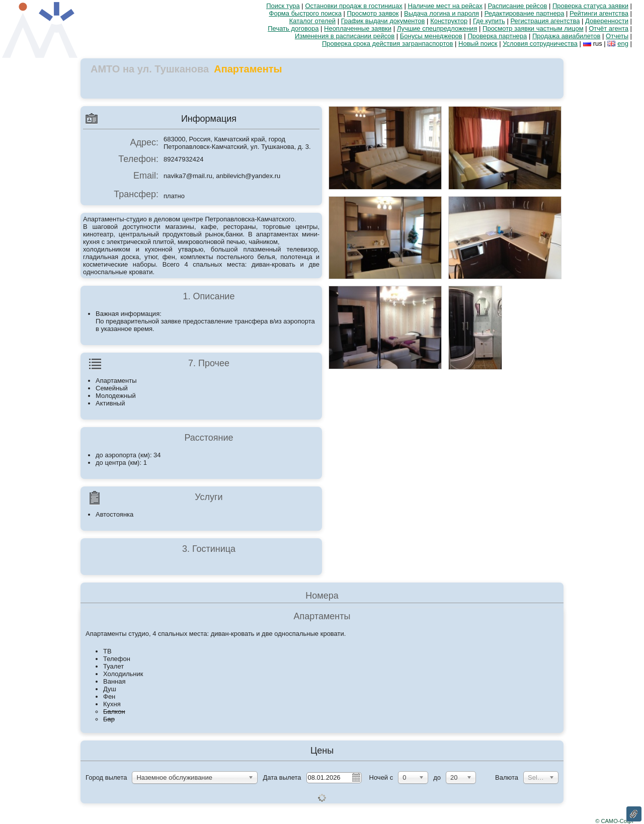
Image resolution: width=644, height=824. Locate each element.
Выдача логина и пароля (441, 13)
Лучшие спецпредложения (437, 28)
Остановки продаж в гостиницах (353, 6)
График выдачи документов (383, 21)
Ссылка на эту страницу (634, 814)
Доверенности (607, 21)
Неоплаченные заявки (358, 28)
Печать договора (293, 28)
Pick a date (356, 777)
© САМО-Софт (615, 821)
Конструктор (449, 21)
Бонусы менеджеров (431, 36)
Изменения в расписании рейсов (345, 36)
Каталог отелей (313, 21)
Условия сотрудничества (540, 44)
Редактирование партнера (525, 13)
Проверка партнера (497, 36)
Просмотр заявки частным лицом (533, 28)
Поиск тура (283, 6)
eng (623, 44)
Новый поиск (478, 44)
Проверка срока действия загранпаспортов (387, 44)
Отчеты (617, 36)
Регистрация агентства (545, 21)
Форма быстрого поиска (305, 13)
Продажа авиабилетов (567, 36)
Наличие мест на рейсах (445, 6)
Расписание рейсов (518, 6)
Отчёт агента (609, 28)
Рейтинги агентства (599, 13)
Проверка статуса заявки (590, 6)
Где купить (489, 21)
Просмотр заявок (373, 13)
